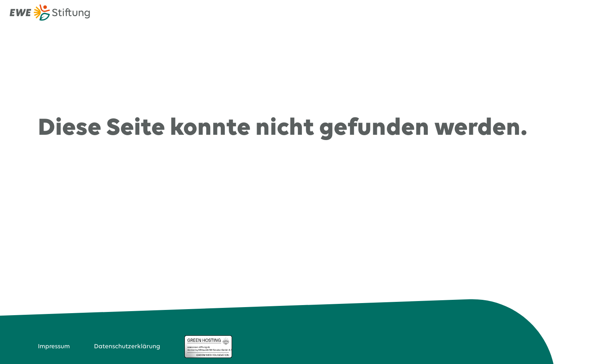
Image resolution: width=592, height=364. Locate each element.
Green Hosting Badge (208, 347)
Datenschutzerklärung (127, 347)
